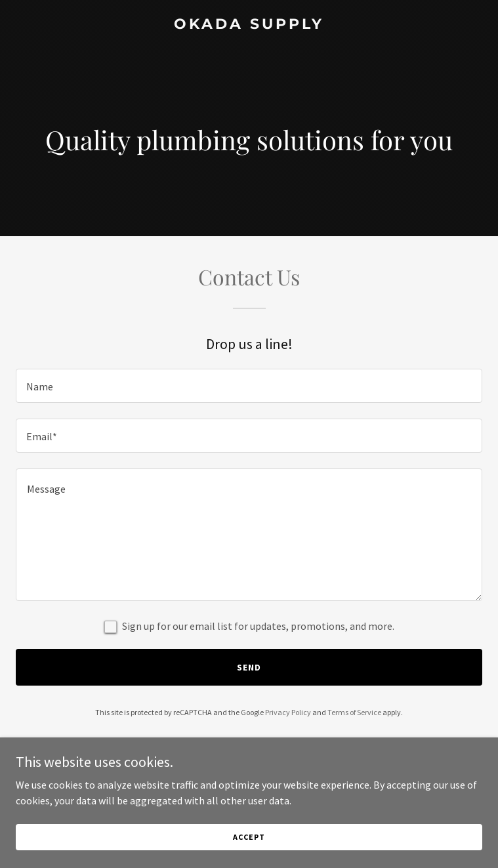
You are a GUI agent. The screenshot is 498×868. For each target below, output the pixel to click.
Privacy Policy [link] (288, 712)
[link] (249, 25)
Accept (249, 837)
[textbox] (249, 386)
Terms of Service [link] (354, 712)
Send (249, 667)
